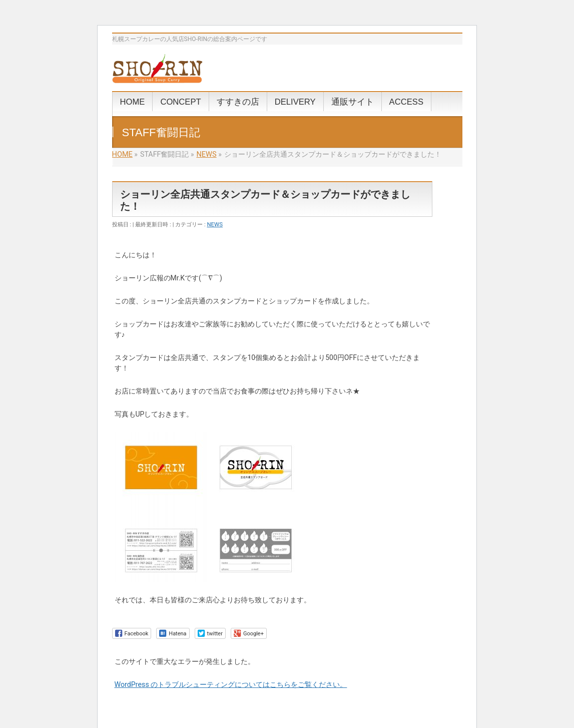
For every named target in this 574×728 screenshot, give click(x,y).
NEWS (215, 224)
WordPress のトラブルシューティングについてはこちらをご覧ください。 (231, 684)
